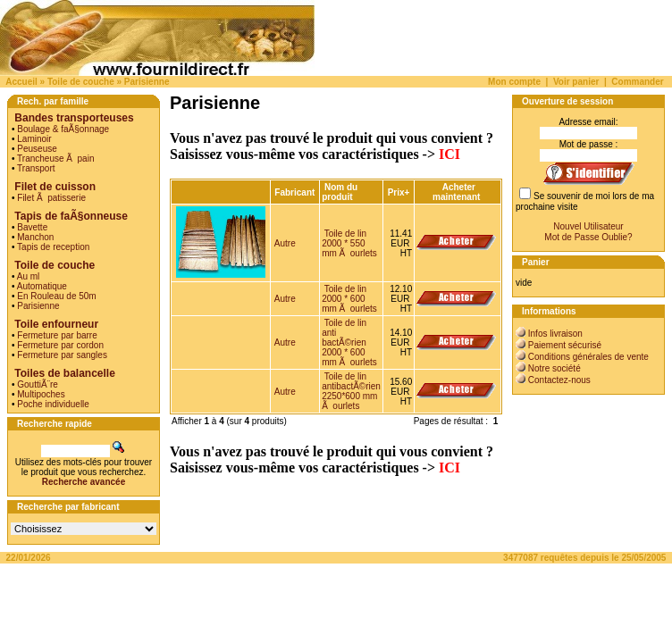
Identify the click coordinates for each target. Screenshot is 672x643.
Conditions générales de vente (588, 357)
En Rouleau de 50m (56, 296)
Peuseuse (37, 149)
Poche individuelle (53, 404)
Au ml (29, 276)
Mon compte (514, 82)
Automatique (42, 286)
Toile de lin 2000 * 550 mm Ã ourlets (349, 243)
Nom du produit (340, 192)
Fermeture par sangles (62, 355)
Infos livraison (555, 334)
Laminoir (34, 139)
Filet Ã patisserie (51, 198)
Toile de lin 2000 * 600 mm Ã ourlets (349, 299)
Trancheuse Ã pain (55, 159)
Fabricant (294, 192)
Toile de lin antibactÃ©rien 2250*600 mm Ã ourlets (351, 391)
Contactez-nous (559, 380)
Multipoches (41, 394)
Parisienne (147, 82)
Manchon (35, 237)
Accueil (21, 82)
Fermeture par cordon (60, 345)
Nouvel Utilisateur (588, 226)
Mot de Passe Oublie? (588, 237)
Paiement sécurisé (565, 345)
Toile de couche (81, 82)
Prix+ (399, 192)
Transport (36, 168)
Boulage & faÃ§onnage (63, 129)
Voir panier (576, 82)
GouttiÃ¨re (38, 384)
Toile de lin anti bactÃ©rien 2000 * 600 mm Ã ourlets (349, 342)
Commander (637, 82)
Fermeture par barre (57, 335)
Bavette (32, 227)
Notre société (554, 368)
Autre (285, 243)
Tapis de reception (53, 247)
